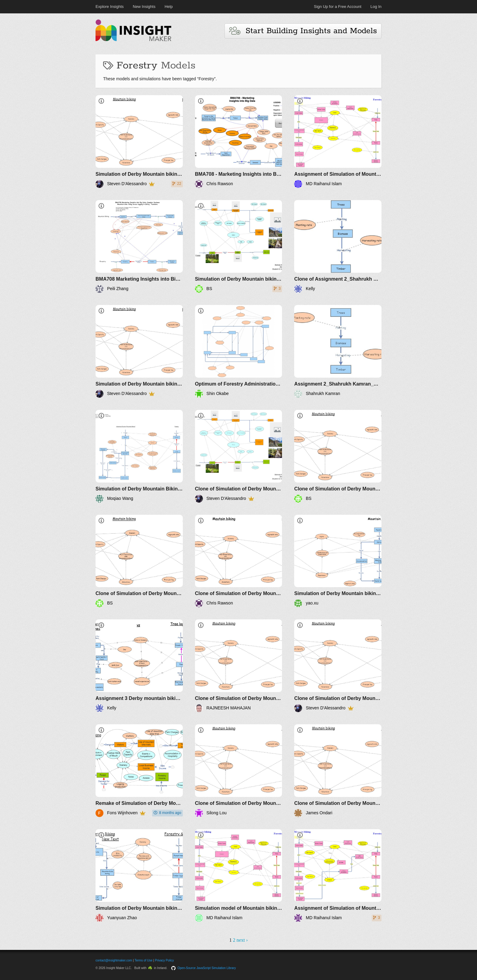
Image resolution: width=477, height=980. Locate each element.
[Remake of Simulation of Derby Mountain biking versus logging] (139, 771)
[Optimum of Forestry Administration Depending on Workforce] (239, 351)
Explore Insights (110, 7)
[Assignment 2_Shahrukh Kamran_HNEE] (338, 351)
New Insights (144, 7)
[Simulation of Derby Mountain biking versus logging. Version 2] (139, 351)
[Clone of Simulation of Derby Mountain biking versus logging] (239, 456)
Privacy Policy (164, 960)
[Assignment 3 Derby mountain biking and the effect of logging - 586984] (139, 666)
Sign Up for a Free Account (338, 7)
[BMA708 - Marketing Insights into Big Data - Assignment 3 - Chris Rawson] (239, 142)
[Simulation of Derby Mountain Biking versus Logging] (139, 456)
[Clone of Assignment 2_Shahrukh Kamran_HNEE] (338, 246)
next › (242, 940)
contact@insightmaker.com (114, 960)
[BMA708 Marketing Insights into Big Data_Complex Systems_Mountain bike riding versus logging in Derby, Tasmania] (139, 246)
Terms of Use (143, 960)
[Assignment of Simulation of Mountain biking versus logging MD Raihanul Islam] (338, 142)
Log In (376, 7)
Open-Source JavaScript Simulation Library (207, 968)
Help (169, 7)
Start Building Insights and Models (303, 31)
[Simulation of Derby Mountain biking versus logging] (139, 142)
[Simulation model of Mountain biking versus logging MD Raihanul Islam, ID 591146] (239, 876)
